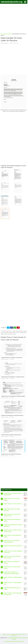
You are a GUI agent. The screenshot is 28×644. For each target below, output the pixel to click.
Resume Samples (5, 43)
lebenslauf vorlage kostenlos (10, 641)
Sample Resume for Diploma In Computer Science (13, 377)
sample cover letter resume (18, 331)
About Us (15, 636)
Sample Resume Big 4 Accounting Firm (13, 546)
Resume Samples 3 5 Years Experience (13, 504)
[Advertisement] (14, 19)
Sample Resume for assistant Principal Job (11, 454)
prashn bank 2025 (20, 641)
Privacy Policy (19, 635)
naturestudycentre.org (12, 2)
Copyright (13, 635)
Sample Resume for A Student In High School (12, 358)
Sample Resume (20, 638)
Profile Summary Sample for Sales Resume (11, 435)
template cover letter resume (10, 334)
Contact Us (9, 635)
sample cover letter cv (7, 331)
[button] (25, 2)
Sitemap (4, 635)
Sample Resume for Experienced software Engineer (13, 396)
